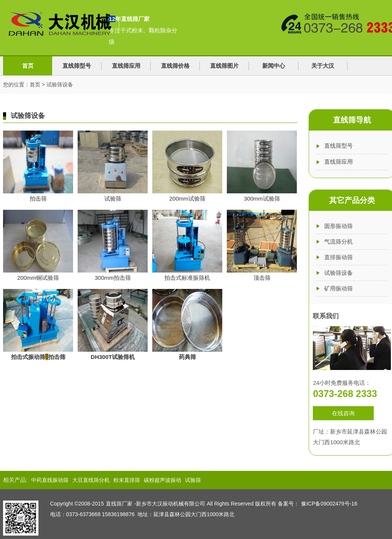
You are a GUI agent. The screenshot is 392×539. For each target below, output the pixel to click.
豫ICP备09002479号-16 (329, 504)
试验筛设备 (339, 273)
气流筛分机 (339, 242)
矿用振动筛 (339, 288)
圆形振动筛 (339, 226)
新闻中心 (274, 66)
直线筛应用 (126, 66)
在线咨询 (343, 413)
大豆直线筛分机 (91, 480)
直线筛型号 (77, 66)
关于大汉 (323, 66)
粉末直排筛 (127, 480)
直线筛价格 (175, 66)
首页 (28, 66)
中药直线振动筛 (50, 480)
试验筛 (193, 480)
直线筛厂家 (119, 504)
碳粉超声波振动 (163, 480)
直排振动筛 (339, 257)
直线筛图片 (224, 66)
